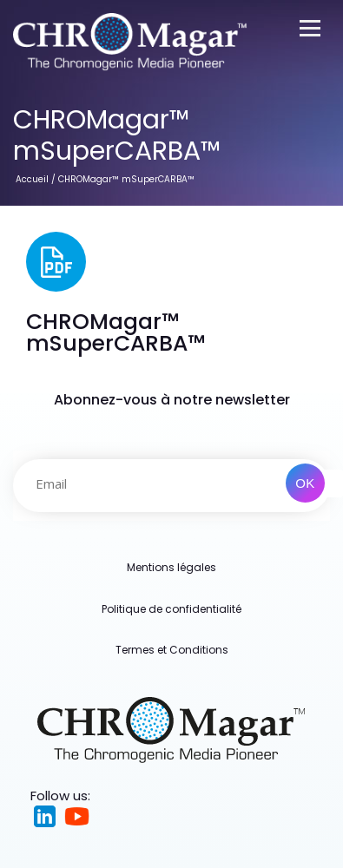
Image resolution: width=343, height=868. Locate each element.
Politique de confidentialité (171, 609)
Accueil (32, 179)
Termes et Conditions (172, 650)
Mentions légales (171, 567)
